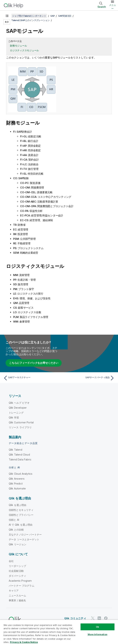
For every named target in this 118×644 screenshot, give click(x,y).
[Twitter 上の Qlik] (93, 618)
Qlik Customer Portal (21, 422)
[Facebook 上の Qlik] (106, 618)
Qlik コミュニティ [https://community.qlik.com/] (75, 618)
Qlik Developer (18, 408)
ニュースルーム (17, 595)
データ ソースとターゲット (24, 539)
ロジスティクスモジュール (24, 50)
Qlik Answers (17, 479)
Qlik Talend (15, 450)
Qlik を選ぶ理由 (18, 505)
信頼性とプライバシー (21, 515)
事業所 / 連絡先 (17, 600)
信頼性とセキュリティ (21, 510)
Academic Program (20, 581)
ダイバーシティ (17, 576)
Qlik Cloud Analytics (21, 474)
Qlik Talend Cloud (19, 455)
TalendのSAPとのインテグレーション (31, 20)
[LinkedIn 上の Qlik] (99, 618)
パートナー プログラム (22, 586)
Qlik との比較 (16, 530)
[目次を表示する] (7, 16)
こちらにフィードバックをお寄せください (34, 363)
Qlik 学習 (14, 417)
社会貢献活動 (16, 571)
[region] (59, 632)
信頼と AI (14, 520)
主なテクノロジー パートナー (25, 534)
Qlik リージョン (18, 544)
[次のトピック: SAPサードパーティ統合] (88, 378)
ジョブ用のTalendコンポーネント (29, 16)
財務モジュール (18, 46)
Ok (98, 627)
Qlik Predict (16, 484)
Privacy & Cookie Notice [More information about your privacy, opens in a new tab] (24, 642)
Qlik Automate (17, 488)
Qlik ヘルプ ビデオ (19, 403)
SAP (53, 16)
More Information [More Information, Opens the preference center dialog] (98, 634)
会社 (11, 561)
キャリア (14, 591)
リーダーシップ (17, 566)
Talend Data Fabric (20, 459)
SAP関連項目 (65, 16)
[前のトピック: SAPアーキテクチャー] (30, 378)
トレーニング (16, 413)
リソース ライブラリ (20, 427)
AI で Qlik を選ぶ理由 (21, 525)
